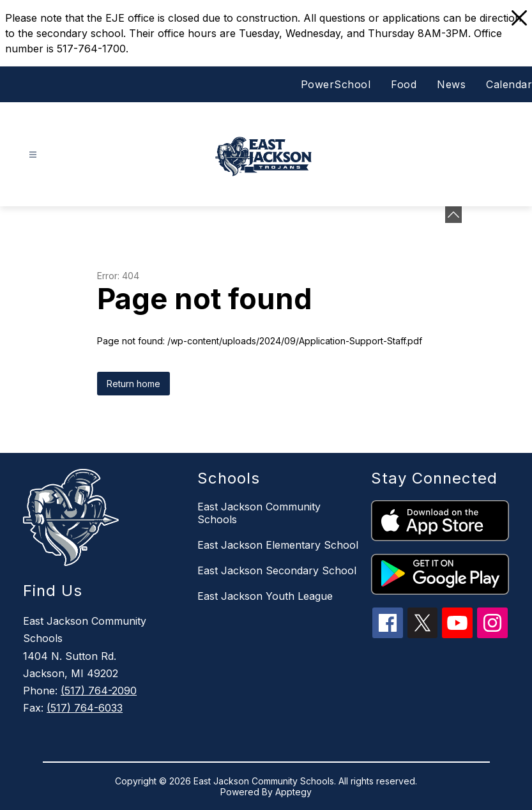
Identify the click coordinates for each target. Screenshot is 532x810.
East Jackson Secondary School (277, 570)
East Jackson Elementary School (278, 545)
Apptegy (293, 792)
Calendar (509, 84)
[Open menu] (33, 155)
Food (404, 84)
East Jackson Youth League (265, 596)
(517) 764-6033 (85, 708)
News (451, 84)
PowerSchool (336, 84)
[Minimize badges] (453, 215)
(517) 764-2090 (99, 691)
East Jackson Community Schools (259, 513)
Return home (133, 384)
